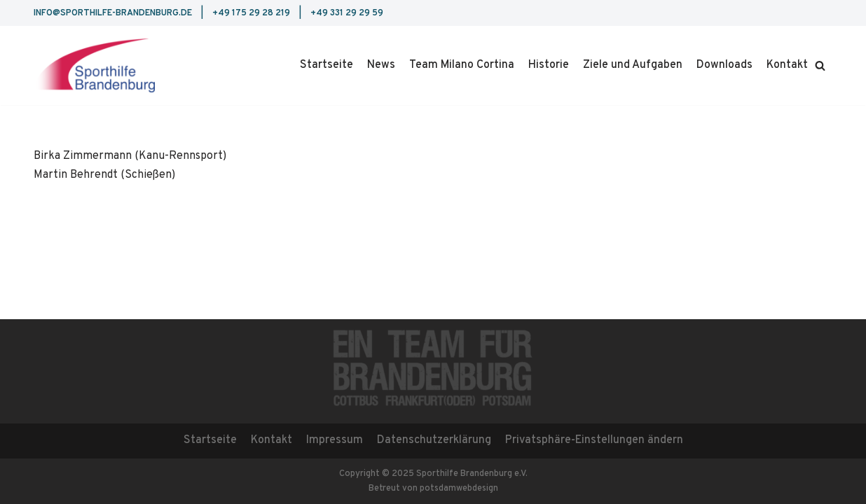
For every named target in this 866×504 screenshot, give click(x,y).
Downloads (724, 65)
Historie (549, 65)
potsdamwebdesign (459, 489)
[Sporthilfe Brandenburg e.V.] (94, 65)
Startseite (327, 65)
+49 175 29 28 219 (251, 13)
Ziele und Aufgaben (633, 65)
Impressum (335, 440)
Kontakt (787, 65)
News (381, 65)
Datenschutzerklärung (434, 440)
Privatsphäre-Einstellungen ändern (594, 440)
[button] (820, 65)
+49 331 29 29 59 (347, 13)
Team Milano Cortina (462, 65)
